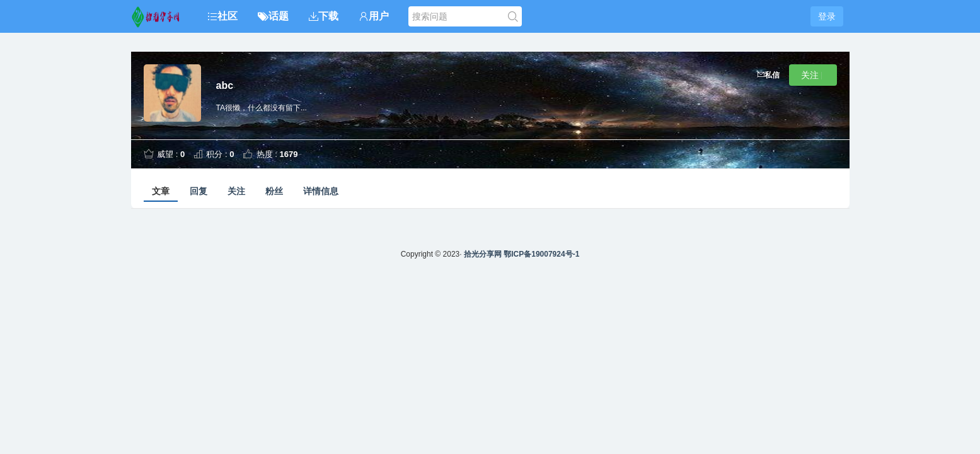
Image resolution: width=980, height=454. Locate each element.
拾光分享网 (483, 254)
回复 (199, 191)
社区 (222, 16)
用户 (374, 16)
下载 (324, 16)
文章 (161, 191)
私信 (768, 75)
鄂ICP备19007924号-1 (541, 254)
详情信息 (321, 191)
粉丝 (274, 191)
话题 (273, 16)
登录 (827, 16)
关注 (236, 191)
